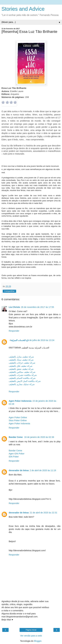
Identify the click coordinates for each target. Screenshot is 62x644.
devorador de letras (19, 470)
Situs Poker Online (18, 420)
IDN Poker (14, 457)
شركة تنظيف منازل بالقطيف (21, 357)
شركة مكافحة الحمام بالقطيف (22, 378)
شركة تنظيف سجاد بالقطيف (21, 360)
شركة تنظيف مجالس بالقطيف (22, 372)
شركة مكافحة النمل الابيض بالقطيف (25, 381)
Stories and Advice (23, 9)
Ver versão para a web (31, 636)
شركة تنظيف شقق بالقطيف (21, 369)
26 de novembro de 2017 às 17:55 (37, 307)
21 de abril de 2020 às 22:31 (43, 513)
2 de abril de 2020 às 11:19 (43, 470)
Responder (14, 331)
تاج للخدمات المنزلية (20, 340)
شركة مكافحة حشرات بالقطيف (23, 375)
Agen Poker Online (18, 417)
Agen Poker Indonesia (20, 401)
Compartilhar (9, 291)
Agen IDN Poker (17, 454)
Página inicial (31, 630)
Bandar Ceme (16, 437)
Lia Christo (14, 307)
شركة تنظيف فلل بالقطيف (21, 366)
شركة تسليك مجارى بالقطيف (22, 384)
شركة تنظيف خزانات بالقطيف (22, 363)
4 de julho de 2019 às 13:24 (32, 340)
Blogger (38, 641)
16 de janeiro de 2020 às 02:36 (39, 437)
